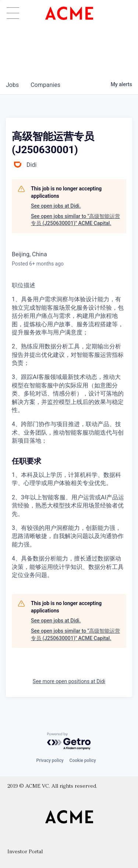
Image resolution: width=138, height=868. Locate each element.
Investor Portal (25, 852)
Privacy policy (50, 760)
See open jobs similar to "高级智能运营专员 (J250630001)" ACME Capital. (75, 220)
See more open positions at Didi (69, 681)
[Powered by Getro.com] (69, 742)
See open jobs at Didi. (56, 206)
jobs (12, 85)
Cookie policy (83, 760)
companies (45, 85)
